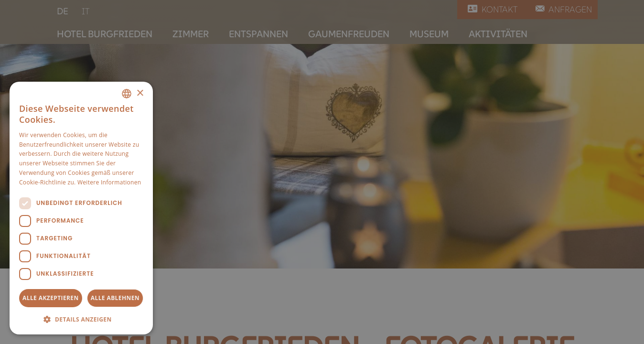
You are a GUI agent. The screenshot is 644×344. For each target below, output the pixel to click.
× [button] (140, 93)
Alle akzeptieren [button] (51, 298)
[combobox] (127, 94)
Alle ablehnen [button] (115, 298)
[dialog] (81, 208)
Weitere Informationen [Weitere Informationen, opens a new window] (109, 182)
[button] (81, 319)
